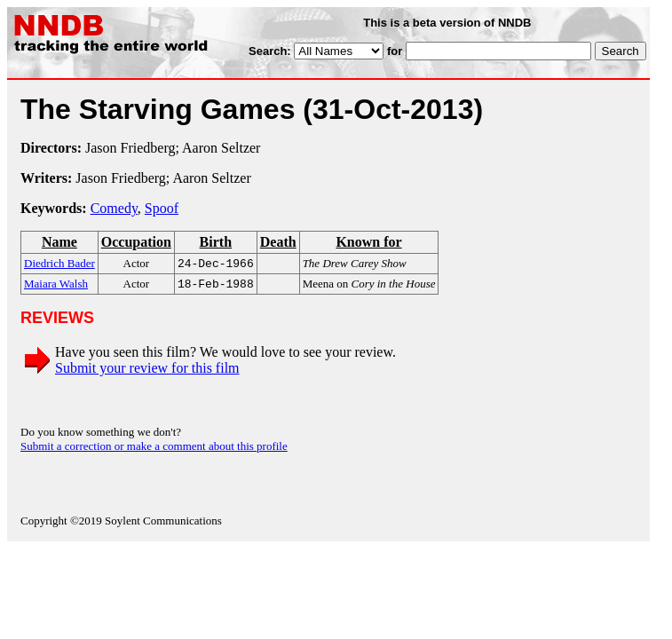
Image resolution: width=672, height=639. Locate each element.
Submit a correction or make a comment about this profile (154, 450)
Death (278, 242)
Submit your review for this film (147, 371)
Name (59, 242)
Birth (216, 242)
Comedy (114, 208)
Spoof (162, 208)
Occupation (136, 242)
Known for (368, 242)
